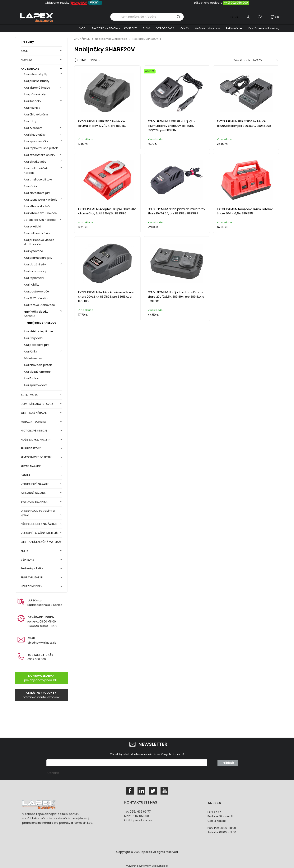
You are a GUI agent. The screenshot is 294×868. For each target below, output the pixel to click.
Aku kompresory (35, 271)
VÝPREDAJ (27, 560)
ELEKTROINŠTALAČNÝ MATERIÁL (41, 542)
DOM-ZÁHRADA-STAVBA (37, 404)
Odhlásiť (53, 773)
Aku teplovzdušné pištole (41, 148)
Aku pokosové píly (36, 345)
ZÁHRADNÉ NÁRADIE (33, 493)
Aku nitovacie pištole (38, 365)
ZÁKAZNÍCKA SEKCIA (105, 28)
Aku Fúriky (30, 352)
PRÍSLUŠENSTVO (31, 448)
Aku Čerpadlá (33, 338)
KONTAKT (130, 28)
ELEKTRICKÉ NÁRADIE (34, 413)
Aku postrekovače (36, 292)
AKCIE (24, 51)
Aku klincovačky (35, 135)
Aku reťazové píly (35, 74)
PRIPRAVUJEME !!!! (32, 577)
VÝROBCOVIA (165, 28)
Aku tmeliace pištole (38, 180)
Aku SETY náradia (36, 298)
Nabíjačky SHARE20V (42, 323)
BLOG (147, 28)
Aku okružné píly (35, 264)
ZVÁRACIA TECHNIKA (34, 502)
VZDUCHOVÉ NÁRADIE (35, 484)
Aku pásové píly (35, 94)
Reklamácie (234, 28)
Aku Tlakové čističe (37, 88)
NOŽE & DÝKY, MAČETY (36, 440)
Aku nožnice (32, 108)
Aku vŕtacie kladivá (37, 206)
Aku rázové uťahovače (39, 305)
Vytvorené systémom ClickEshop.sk (147, 866)
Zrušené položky (32, 568)
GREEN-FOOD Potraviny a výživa (38, 513)
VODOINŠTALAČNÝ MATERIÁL (40, 533)
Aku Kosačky (32, 101)
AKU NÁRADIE (30, 69)
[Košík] (274, 17)
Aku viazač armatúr (37, 372)
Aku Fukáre (31, 378)
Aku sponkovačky (36, 141)
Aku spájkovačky (35, 385)
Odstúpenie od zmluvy (264, 28)
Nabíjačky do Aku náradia (36, 314)
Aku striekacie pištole (38, 331)
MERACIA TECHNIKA (33, 422)
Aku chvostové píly (37, 193)
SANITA (26, 475)
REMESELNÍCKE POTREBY (36, 457)
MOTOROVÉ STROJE (34, 431)
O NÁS (185, 28)
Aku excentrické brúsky (39, 155)
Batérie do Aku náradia (40, 220)
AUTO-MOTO (30, 395)
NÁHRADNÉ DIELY (31, 586)
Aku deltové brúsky (37, 233)
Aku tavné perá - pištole (41, 200)
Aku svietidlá (32, 226)
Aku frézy (30, 121)
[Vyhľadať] (115, 17)
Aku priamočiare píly (38, 258)
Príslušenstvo (33, 358)
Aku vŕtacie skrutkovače (40, 213)
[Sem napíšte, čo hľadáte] (151, 17)
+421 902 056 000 (236, 3)
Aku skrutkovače (35, 162)
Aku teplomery (34, 278)
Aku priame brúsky (37, 81)
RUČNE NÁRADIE (31, 466)
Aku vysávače (33, 251)
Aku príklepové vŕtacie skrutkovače (39, 242)
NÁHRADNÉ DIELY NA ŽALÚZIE (39, 524)
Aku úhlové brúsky (36, 114)
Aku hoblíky (32, 285)
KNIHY (24, 551)
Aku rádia (30, 186)
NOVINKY (27, 60)
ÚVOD (82, 28)
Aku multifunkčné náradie (36, 171)
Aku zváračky (33, 128)
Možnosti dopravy (207, 28)
